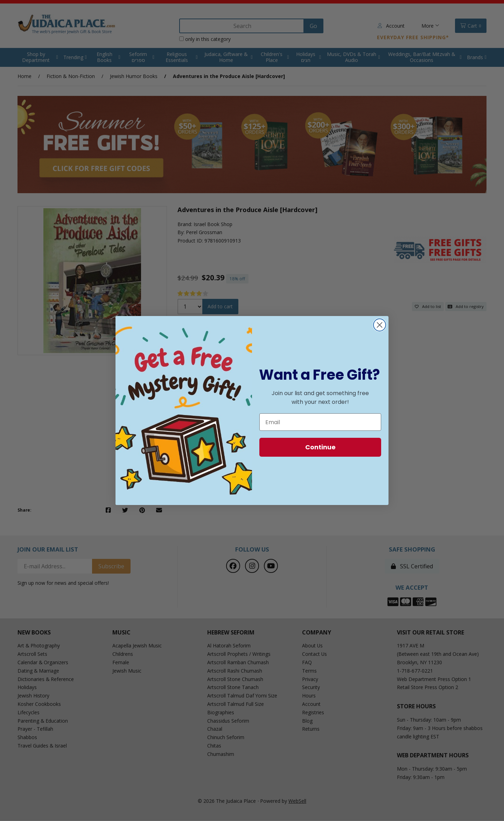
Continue (320, 447)
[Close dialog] (380, 325)
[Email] (320, 422)
